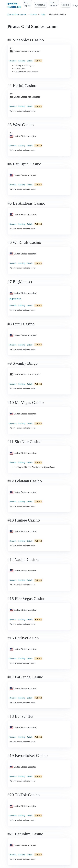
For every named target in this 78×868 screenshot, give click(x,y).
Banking (22, 61)
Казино (66, 5)
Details (30, 61)
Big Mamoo (15, 299)
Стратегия (40, 5)
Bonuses (13, 61)
